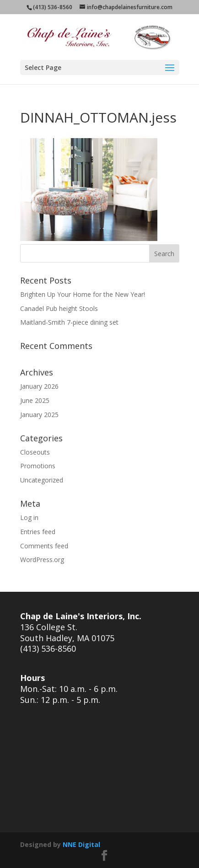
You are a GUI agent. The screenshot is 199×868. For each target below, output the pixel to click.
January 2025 (39, 415)
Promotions (38, 466)
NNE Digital (81, 844)
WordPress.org (42, 560)
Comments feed (44, 546)
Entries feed (38, 532)
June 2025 (35, 400)
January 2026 (39, 386)
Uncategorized (42, 480)
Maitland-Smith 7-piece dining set (69, 322)
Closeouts (35, 452)
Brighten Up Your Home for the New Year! (83, 294)
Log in (29, 517)
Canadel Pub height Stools (59, 308)
